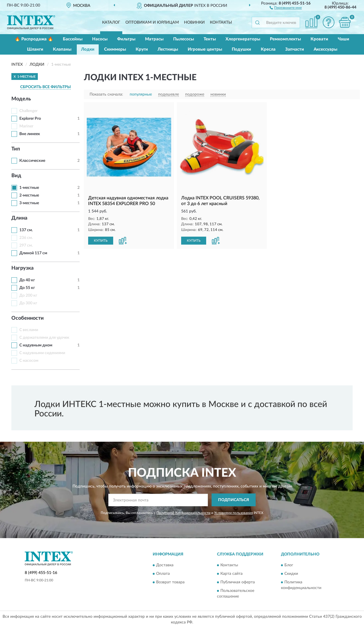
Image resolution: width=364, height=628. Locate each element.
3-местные (29, 203)
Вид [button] (16, 176)
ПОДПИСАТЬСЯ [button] (234, 500)
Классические (32, 161)
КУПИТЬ (101, 241)
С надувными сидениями (42, 353)
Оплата (163, 574)
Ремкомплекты (285, 39)
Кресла (268, 49)
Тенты (210, 39)
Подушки (241, 49)
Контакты (221, 22)
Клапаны (62, 49)
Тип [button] (16, 149)
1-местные (29, 188)
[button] (286, 7)
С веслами (29, 330)
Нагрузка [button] (22, 268)
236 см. (26, 238)
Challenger (28, 111)
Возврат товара (170, 582)
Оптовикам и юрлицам (152, 22)
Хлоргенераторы (243, 39)
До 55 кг (27, 288)
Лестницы (168, 49)
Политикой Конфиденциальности (183, 513)
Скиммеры (115, 49)
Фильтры (126, 39)
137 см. (26, 230)
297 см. (26, 245)
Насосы (100, 39)
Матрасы (154, 39)
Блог (289, 565)
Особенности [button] (28, 318)
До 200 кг (28, 296)
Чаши (344, 39)
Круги (142, 49)
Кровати (319, 39)
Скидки (291, 574)
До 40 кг (27, 280)
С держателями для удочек (44, 338)
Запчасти (295, 49)
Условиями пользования (233, 513)
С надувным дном (36, 345)
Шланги (35, 49)
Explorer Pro (30, 119)
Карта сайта (231, 574)
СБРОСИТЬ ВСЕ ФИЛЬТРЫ (45, 87)
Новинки (194, 22)
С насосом (29, 361)
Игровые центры (205, 49)
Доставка (165, 565)
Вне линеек (30, 134)
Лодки (88, 49)
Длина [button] (19, 218)
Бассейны (73, 39)
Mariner (26, 126)
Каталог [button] (111, 22)
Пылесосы (184, 39)
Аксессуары (325, 49)
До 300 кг (28, 303)
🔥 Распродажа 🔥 (34, 39)
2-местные (29, 195)
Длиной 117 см (33, 253)
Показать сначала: (106, 94)
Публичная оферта (238, 582)
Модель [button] (21, 99)
